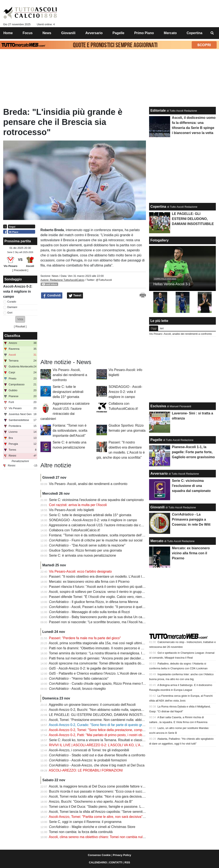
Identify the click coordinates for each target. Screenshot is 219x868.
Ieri (162, 328)
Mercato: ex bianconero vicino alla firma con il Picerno (89, 582)
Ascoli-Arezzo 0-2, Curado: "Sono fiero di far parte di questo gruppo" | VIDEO (106, 725)
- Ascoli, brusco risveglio (77, 689)
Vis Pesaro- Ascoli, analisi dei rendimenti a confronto (70, 375)
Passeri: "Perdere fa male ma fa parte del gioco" (85, 638)
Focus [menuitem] (28, 33)
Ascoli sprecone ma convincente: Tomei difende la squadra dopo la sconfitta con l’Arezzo (115, 663)
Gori (10, 313)
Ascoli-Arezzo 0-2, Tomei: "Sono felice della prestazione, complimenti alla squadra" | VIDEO (117, 730)
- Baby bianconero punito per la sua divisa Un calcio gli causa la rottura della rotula (121, 617)
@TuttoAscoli (104, 280)
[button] (20, 319)
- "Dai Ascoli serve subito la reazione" (87, 545)
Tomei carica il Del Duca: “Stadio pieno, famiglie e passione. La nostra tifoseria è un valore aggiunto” (124, 807)
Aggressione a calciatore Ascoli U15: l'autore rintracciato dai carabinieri (102, 525)
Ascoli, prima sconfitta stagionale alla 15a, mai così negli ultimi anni (99, 643)
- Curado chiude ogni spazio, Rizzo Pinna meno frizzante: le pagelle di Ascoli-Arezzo (122, 684)
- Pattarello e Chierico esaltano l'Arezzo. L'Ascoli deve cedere (99, 673)
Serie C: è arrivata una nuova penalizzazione (83, 555)
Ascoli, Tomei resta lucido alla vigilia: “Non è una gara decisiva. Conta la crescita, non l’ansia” (118, 796)
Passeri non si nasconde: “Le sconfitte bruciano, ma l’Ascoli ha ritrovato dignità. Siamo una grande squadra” (130, 622)
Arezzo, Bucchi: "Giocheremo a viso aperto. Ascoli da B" (91, 802)
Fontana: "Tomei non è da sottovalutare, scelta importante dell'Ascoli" (70, 431)
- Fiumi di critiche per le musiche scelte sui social (96, 540)
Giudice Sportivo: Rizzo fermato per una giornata (85, 550)
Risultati (20, 326)
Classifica (12, 336)
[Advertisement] (72, 329)
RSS (127, 862)
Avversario (159, 474)
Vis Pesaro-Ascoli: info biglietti (72, 510)
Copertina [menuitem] (194, 33)
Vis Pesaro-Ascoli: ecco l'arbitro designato (80, 571)
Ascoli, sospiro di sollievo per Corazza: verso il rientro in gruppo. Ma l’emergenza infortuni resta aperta (125, 592)
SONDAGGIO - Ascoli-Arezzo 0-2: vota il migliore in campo (126, 392)
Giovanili (158, 507)
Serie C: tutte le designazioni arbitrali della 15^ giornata (68, 392)
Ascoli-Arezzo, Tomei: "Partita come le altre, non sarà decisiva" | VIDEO (102, 817)
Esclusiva (158, 406)
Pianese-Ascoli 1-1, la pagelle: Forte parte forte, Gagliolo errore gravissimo (193, 452)
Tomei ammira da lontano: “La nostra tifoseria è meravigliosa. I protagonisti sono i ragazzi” (116, 653)
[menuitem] (212, 33)
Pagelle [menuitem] (118, 33)
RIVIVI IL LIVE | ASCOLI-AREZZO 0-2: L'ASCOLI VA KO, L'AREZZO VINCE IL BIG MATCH (118, 745)
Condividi (52, 296)
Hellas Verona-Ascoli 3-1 (172, 284)
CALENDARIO (98, 862)
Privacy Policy (122, 855)
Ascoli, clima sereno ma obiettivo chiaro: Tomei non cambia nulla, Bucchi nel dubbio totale (116, 837)
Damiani (12, 307)
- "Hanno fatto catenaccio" (79, 678)
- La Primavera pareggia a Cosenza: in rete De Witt (191, 519)
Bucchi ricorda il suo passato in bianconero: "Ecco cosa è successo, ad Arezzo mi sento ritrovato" (122, 791)
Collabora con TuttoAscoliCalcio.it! (75, 530)
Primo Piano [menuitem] (144, 33)
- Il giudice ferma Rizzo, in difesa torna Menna (94, 602)
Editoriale (158, 111)
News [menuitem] (47, 33)
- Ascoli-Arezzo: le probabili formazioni (88, 760)
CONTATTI (116, 862)
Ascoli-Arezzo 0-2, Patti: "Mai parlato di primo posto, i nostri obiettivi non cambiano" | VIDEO (118, 735)
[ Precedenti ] (20, 270)
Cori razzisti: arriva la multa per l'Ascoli (78, 505)
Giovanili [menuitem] (68, 33)
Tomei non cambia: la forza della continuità (81, 832)
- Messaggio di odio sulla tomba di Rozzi (89, 612)
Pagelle (156, 440)
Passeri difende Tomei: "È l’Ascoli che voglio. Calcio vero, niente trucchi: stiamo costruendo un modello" (126, 597)
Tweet (75, 296)
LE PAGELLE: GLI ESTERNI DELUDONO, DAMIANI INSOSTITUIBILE (102, 715)
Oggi (154, 328)
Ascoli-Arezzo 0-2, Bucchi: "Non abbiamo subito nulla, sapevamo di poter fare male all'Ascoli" (118, 710)
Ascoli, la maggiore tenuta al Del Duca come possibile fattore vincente (101, 786)
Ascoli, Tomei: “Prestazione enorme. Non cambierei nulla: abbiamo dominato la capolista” (115, 720)
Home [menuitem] (8, 33)
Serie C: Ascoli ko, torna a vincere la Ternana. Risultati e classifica (98, 740)
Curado (12, 302)
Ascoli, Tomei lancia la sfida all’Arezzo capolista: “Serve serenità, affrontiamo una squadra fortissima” (124, 812)
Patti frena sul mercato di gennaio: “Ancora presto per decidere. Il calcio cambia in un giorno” (118, 658)
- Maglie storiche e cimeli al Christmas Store (92, 827)
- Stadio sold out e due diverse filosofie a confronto (97, 755)
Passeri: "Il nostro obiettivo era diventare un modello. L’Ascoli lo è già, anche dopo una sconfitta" (121, 577)
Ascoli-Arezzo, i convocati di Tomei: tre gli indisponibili (89, 750)
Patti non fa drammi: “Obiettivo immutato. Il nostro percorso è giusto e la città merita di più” (116, 648)
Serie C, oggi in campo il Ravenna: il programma (85, 822)
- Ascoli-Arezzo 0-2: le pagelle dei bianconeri (86, 668)
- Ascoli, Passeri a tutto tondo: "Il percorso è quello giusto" (103, 607)
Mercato (157, 541)
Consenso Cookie (99, 855)
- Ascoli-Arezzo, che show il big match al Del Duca (97, 765)
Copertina (158, 207)
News (55, 276)
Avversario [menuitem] (94, 33)
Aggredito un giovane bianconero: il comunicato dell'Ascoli (92, 705)
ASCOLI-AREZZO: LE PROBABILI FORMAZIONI (86, 770)
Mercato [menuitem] (170, 33)
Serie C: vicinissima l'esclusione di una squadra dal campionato (96, 500)
